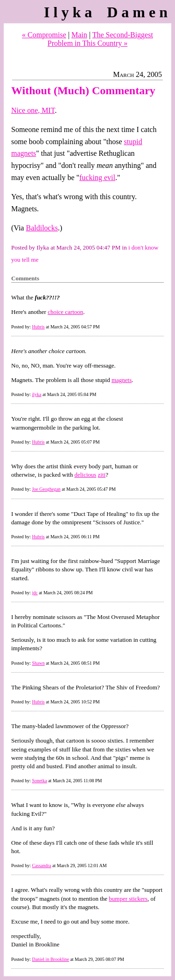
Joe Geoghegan (46, 489)
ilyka (36, 394)
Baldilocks (42, 228)
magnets (122, 380)
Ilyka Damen (108, 12)
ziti (102, 475)
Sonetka (39, 781)
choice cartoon (65, 312)
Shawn (38, 663)
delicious (85, 475)
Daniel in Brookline (50, 959)
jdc (35, 593)
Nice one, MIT (33, 110)
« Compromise (44, 35)
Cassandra (41, 865)
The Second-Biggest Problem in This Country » (100, 39)
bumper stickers (128, 899)
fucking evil (97, 177)
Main (79, 35)
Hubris (38, 327)
